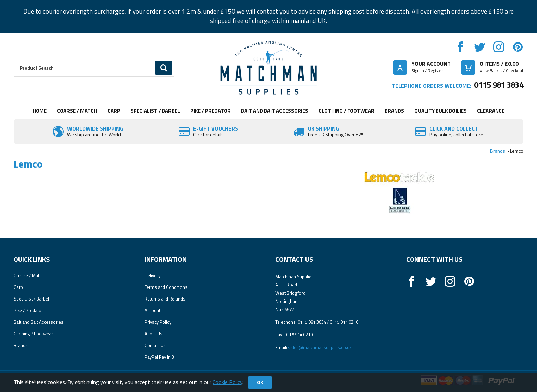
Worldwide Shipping (95, 128)
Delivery (152, 275)
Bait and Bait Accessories (275, 111)
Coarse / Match (77, 111)
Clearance (491, 111)
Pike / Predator (211, 111)
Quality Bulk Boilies (441, 111)
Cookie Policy (228, 382)
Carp (114, 111)
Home (40, 111)
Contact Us (155, 345)
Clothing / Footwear (346, 111)
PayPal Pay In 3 (159, 357)
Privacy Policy (158, 322)
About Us (153, 334)
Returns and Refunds (165, 299)
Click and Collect (454, 128)
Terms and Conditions (166, 287)
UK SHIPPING (323, 128)
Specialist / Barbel (155, 111)
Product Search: (14, 59)
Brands (394, 111)
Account (152, 310)
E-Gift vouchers (216, 128)
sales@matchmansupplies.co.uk (320, 347)
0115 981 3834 (499, 85)
